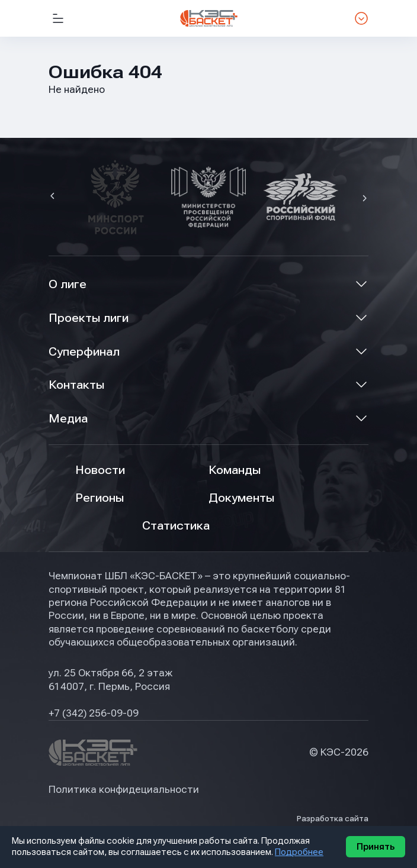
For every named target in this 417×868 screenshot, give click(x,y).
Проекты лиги (89, 318)
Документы (241, 498)
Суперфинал (84, 352)
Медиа (68, 419)
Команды (235, 470)
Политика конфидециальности (124, 790)
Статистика (176, 526)
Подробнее (299, 852)
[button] (54, 197)
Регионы (100, 498)
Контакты (76, 385)
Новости (100, 470)
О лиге (68, 284)
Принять (376, 847)
